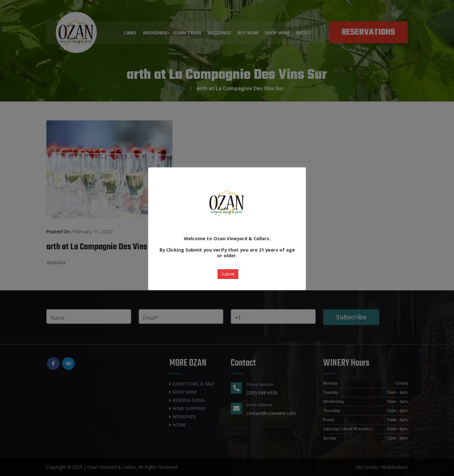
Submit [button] (228, 274)
